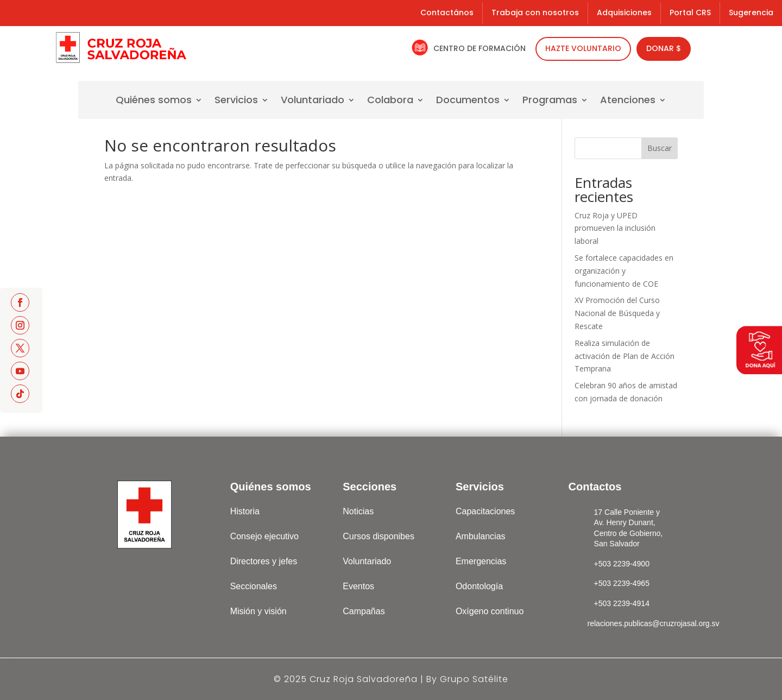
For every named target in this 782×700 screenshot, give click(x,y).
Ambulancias (481, 536)
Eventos (358, 586)
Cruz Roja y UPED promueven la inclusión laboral (615, 228)
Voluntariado (313, 101)
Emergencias (481, 561)
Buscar (660, 148)
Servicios (236, 101)
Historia (245, 511)
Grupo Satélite (474, 679)
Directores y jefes (264, 561)
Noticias (358, 511)
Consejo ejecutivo (264, 536)
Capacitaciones (485, 511)
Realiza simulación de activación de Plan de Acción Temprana (625, 356)
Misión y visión (258, 611)
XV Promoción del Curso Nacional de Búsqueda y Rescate (617, 313)
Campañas (364, 611)
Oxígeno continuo (490, 611)
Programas (550, 101)
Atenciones (628, 101)
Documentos (468, 101)
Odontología (479, 586)
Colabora (390, 101)
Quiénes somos (154, 101)
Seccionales (254, 586)
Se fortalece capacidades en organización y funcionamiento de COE (624, 271)
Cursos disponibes (379, 536)
